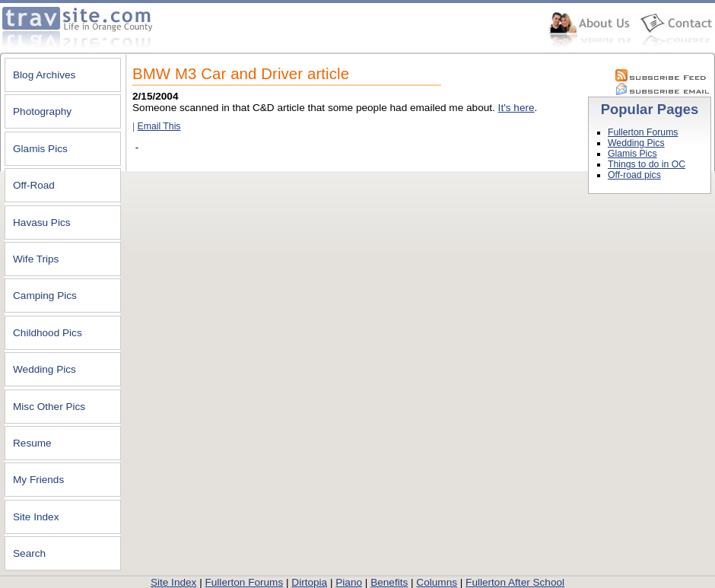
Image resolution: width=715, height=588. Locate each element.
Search (29, 553)
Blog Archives (44, 75)
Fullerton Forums (643, 132)
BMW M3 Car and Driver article (241, 74)
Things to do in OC (647, 164)
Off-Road (34, 185)
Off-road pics (634, 175)
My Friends (38, 480)
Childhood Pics (48, 333)
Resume (32, 443)
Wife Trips (36, 259)
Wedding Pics (44, 369)
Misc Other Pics (49, 407)
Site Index (36, 517)
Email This (159, 126)
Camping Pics (45, 296)
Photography (42, 111)
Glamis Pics (40, 149)
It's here (516, 108)
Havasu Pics (42, 222)
